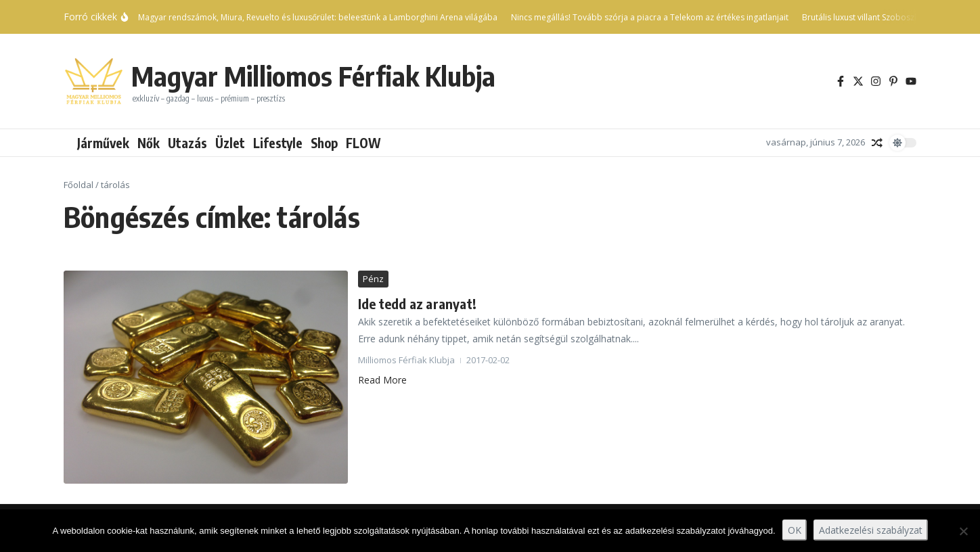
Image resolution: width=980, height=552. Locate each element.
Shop (324, 143)
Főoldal (79, 185)
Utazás (187, 143)
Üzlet (230, 143)
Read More (382, 380)
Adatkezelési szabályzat (871, 530)
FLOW (363, 143)
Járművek (103, 143)
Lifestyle (278, 143)
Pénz (373, 279)
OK (795, 530)
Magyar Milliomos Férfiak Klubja (313, 76)
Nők (149, 143)
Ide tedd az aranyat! (417, 303)
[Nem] (963, 531)
